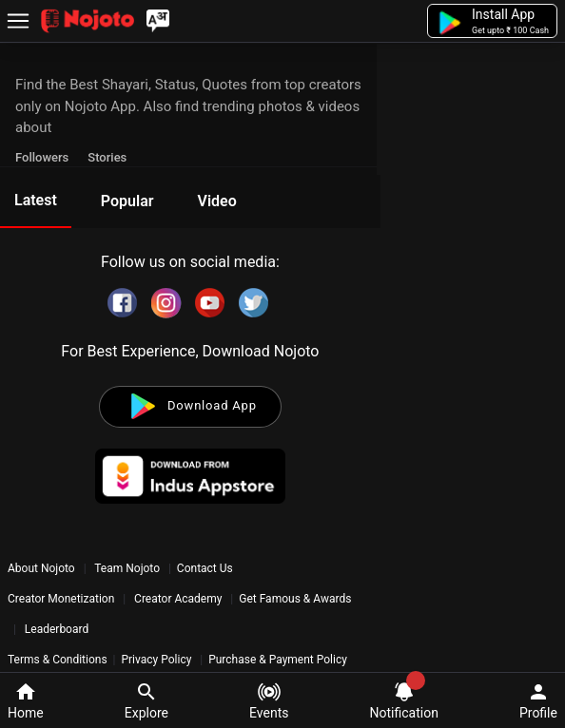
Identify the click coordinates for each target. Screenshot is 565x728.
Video (216, 201)
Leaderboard (57, 629)
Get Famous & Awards (295, 599)
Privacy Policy (156, 660)
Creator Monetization (62, 599)
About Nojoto (43, 568)
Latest (36, 200)
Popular (127, 201)
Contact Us (205, 568)
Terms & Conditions (58, 660)
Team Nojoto (127, 568)
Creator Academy (178, 599)
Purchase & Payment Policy (278, 660)
